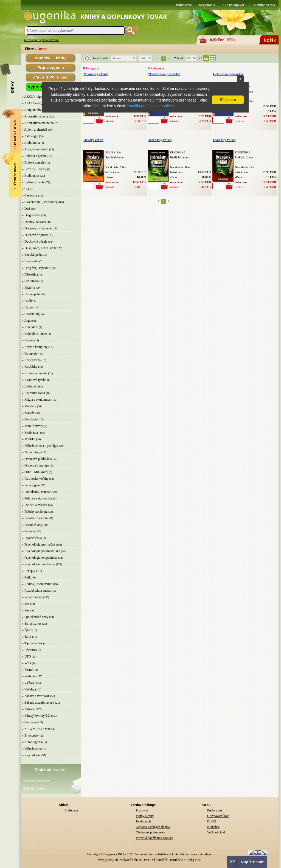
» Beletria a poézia (34, 156)
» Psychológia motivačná (39, 544)
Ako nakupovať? (234, 5)
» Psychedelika (32, 538)
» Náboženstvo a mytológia (40, 446)
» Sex (26, 604)
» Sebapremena (32, 597)
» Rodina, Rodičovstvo (37, 584)
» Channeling (31, 314)
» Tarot (27, 637)
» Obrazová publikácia (37, 459)
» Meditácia (30, 419)
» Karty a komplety (35, 347)
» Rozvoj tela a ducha (36, 591)
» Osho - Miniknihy (35, 472)
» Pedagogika (31, 485)
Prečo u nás (215, 810)
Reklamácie (144, 821)
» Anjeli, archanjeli (35, 130)
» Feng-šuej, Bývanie (36, 268)
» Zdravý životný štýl (36, 716)
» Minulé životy (33, 426)
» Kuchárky (30, 367)
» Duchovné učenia (35, 241)
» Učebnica (29, 650)
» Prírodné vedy (33, 525)
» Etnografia (30, 261)
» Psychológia (31, 755)
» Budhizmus (31, 176)
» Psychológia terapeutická (40, 558)
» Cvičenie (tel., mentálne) (40, 202)
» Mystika (29, 439)
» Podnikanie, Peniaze (36, 492)
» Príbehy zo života (35, 512)
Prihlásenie (184, 5)
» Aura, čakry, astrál (35, 149)
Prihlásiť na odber (36, 780)
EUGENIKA (113, 152)
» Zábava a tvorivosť (36, 696)
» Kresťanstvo (31, 360)
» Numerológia (32, 452)
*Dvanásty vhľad (95, 74)
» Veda (26, 663)
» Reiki (27, 577)
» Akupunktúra (32, 110)
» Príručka (29, 531)
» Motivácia (30, 432)
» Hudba (28, 301)
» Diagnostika (31, 215)
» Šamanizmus (32, 623)
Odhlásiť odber (34, 788)
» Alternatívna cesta (35, 116)
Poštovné (142, 810)
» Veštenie (29, 676)
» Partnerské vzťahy (35, 479)
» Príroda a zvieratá (35, 518)
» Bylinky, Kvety (33, 182)
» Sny (26, 610)
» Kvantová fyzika (34, 380)
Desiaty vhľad (93, 140)
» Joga (26, 321)
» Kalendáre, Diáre (34, 334)
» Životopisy (30, 735)
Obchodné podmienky (150, 832)
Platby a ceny (145, 816)
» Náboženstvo (32, 749)
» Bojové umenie (33, 162)
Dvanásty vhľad (224, 140)
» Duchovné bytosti (35, 235)
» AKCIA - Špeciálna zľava (40, 97)
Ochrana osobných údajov (153, 827)
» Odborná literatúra (35, 465)
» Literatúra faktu (33, 393)
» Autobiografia (32, 742)
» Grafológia (30, 281)
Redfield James (115, 157)
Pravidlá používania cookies (154, 838)
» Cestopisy (30, 195)
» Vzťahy (28, 689)
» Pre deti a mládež (35, 505)
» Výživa (28, 683)
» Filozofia (29, 274)
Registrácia (207, 5)
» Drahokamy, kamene (37, 228)
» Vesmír (28, 670)
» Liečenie (29, 386)
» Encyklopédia (32, 255)
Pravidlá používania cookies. (151, 106)
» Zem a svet (30, 722)
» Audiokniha (31, 143)
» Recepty (29, 571)
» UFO (26, 656)
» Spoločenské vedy (35, 617)
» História (29, 288)
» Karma (28, 340)
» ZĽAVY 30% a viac (36, 729)
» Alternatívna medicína (38, 123)
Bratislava (71, 810)
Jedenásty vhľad (160, 140)
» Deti (26, 209)
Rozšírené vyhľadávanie (41, 40)
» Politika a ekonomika (37, 498)
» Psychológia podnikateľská (41, 551)
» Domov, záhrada (34, 222)
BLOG (212, 821)
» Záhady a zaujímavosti (38, 703)
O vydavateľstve (218, 816)
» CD (26, 189)
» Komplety (30, 353)
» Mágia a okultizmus (36, 400)
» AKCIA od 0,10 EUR (37, 103)
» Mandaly (29, 406)
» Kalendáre (30, 327)
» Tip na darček (32, 643)
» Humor (28, 307)
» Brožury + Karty (34, 169)
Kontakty (213, 827)
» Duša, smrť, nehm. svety (39, 248)
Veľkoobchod (216, 832)
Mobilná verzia (264, 5)
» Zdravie (28, 709)
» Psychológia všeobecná (39, 564)
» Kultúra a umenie (35, 373)
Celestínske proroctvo (228, 74)
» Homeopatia (31, 294)
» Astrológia (30, 136)
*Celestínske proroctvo (164, 74)
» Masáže (28, 413)
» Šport (27, 630)
